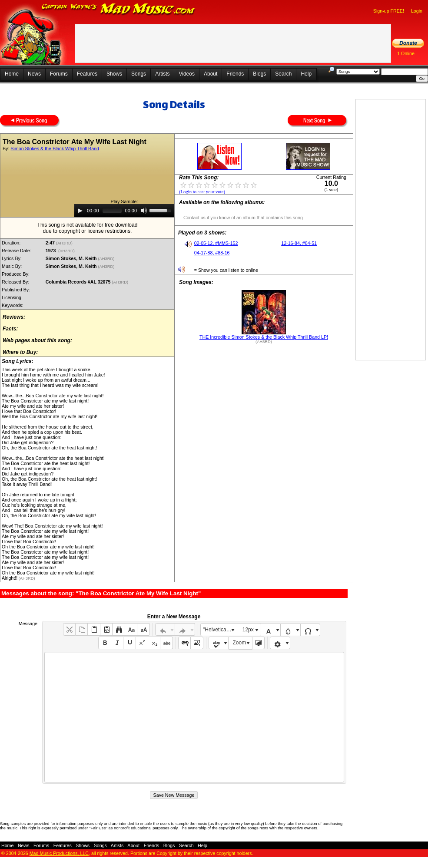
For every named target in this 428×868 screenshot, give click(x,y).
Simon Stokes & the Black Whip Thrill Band (55, 149)
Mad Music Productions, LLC (59, 853)
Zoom (240, 643)
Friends (235, 74)
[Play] (80, 211)
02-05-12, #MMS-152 (216, 243)
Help (306, 74)
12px (248, 630)
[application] (124, 211)
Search (283, 74)
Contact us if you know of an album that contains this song (243, 218)
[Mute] (144, 211)
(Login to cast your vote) (202, 192)
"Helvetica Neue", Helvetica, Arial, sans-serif (220, 630)
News (34, 74)
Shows (114, 74)
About (211, 74)
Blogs (259, 74)
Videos (186, 74)
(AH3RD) (65, 243)
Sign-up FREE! (389, 11)
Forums (59, 74)
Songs (139, 74)
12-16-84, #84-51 (299, 243)
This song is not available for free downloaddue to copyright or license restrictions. (88, 228)
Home (12, 74)
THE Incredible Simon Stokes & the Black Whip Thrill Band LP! (264, 337)
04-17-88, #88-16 (212, 253)
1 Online (406, 53)
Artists (162, 74)
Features (87, 74)
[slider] (112, 211)
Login (417, 11)
